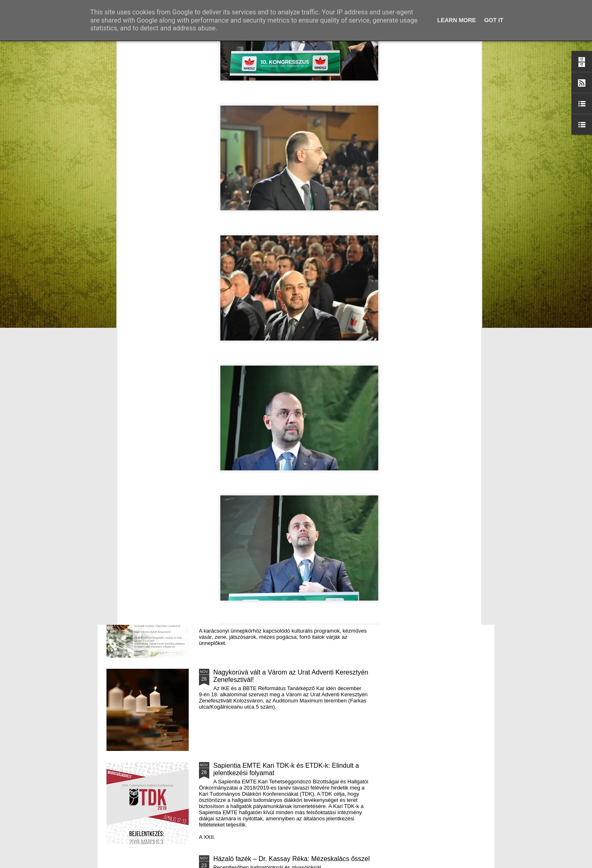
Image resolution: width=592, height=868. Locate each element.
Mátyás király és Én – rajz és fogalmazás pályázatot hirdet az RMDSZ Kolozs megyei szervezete (152, 338)
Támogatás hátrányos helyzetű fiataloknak (275, 393)
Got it (494, 20)
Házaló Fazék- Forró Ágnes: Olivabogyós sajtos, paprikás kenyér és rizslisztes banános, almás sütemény (252, 338)
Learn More (457, 20)
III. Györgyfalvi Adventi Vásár (256, 579)
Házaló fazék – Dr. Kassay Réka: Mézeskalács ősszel (292, 859)
